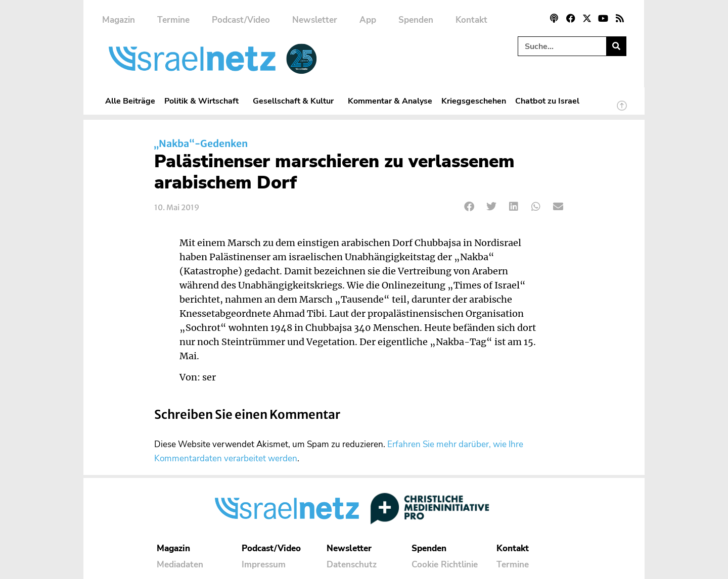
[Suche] (616, 46)
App (368, 20)
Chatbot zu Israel (547, 101)
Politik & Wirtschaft (204, 101)
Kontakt (471, 20)
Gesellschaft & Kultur (296, 101)
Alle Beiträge (130, 101)
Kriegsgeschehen (474, 101)
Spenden (416, 20)
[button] (469, 207)
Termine (173, 20)
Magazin (119, 20)
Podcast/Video (241, 20)
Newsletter (315, 20)
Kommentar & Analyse (390, 101)
